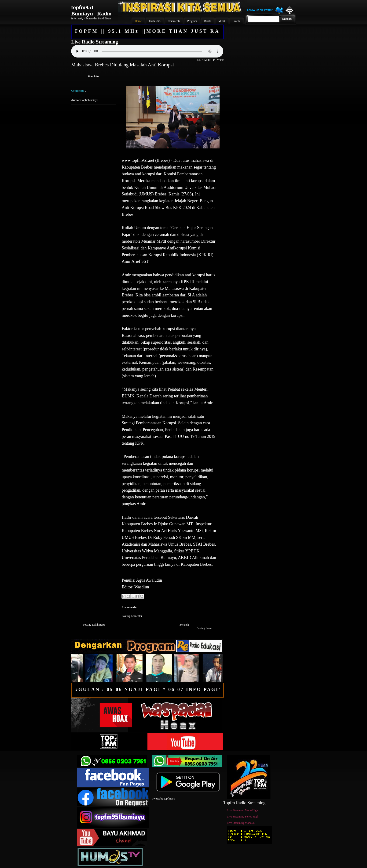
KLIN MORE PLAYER (210, 60)
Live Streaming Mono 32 (241, 823)
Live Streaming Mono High (242, 810)
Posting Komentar (132, 616)
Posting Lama (204, 628)
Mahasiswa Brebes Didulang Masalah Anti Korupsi (123, 65)
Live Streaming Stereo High (243, 817)
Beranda (184, 625)
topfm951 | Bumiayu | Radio (91, 10)
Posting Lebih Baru (94, 625)
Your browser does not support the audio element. (147, 51)
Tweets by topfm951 (163, 799)
